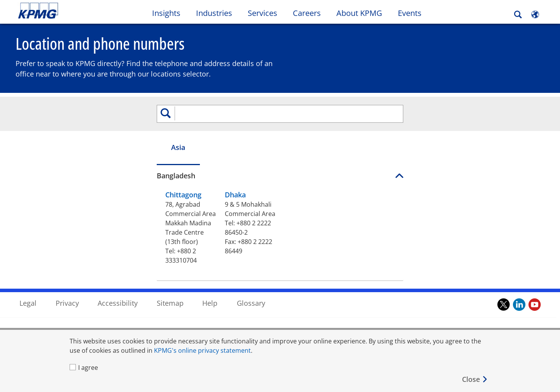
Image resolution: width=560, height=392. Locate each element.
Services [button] (262, 13)
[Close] (475, 379)
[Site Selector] (535, 14)
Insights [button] (166, 13)
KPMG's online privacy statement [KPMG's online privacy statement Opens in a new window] (202, 350)
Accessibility (118, 269)
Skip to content (68, 11)
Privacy (67, 269)
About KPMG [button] (359, 13)
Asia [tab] (65, 150)
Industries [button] (214, 13)
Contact (32, 302)
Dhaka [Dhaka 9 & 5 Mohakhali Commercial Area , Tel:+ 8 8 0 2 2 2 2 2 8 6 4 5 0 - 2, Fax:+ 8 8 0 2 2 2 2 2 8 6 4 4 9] (164, 197)
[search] (280, 117)
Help (210, 269)
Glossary (251, 269)
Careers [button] (307, 13)
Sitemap (170, 269)
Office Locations (43, 317)
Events (410, 13)
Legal (28, 269)
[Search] (518, 15)
